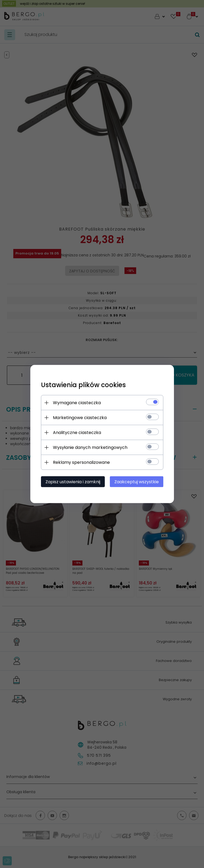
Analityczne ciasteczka (77, 433)
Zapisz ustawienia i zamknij (73, 482)
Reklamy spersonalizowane (81, 462)
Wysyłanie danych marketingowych (90, 447)
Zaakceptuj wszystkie (137, 482)
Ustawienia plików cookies (83, 385)
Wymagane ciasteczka (77, 403)
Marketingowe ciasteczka (80, 418)
